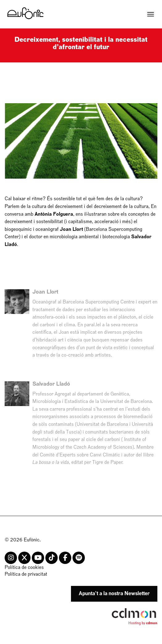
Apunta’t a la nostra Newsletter (114, 593)
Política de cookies (24, 567)
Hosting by (143, 623)
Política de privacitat (26, 574)
